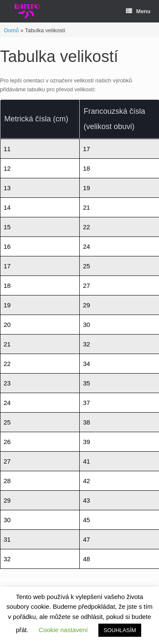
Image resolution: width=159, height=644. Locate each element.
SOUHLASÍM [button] (120, 630)
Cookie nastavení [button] (63, 630)
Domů (12, 30)
